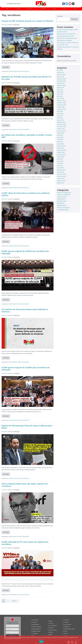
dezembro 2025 (62, 79)
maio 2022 (60, 163)
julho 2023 (60, 135)
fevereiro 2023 (61, 146)
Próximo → (15, 601)
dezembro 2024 (62, 103)
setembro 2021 (61, 181)
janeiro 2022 (61, 172)
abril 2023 (60, 142)
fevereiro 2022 (61, 170)
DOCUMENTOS (30, 9)
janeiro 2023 (61, 148)
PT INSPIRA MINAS (63, 210)
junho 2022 (60, 161)
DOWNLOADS (61, 199)
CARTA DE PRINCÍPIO (64, 195)
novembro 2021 (62, 176)
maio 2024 (60, 116)
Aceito (41, 642)
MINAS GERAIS (13, 71)
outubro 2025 (61, 83)
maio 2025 (60, 94)
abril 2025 (60, 96)
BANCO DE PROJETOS (64, 193)
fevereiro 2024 (61, 122)
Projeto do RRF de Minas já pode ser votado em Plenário (27, 21)
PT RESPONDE (43, 9)
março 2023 (60, 144)
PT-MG (8, 9)
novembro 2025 (62, 81)
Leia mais (6, 67)
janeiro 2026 (61, 77)
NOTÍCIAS (18, 9)
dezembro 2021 (62, 174)
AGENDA (54, 9)
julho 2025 (60, 90)
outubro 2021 (61, 179)
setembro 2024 (61, 109)
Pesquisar (60, 16)
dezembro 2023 (62, 124)
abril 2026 (60, 70)
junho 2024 (60, 114)
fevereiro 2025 (61, 101)
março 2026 (60, 72)
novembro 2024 (62, 105)
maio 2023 (60, 140)
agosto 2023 (61, 133)
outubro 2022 (61, 153)
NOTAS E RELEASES (23, 71)
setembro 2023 (61, 131)
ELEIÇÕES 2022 (62, 201)
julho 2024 (60, 111)
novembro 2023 (62, 127)
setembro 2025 (61, 85)
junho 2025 (60, 92)
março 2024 (60, 120)
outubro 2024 (61, 107)
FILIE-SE (75, 9)
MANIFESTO (61, 203)
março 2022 (60, 168)
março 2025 (60, 98)
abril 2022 (60, 166)
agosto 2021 (61, 183)
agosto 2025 (61, 88)
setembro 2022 (61, 155)
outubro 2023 (61, 129)
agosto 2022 (61, 157)
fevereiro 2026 (61, 75)
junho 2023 (60, 137)
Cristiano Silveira (62, 197)
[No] (80, 640)
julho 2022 (60, 159)
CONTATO (65, 9)
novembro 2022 (62, 150)
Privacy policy (41, 639)
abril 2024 (60, 118)
